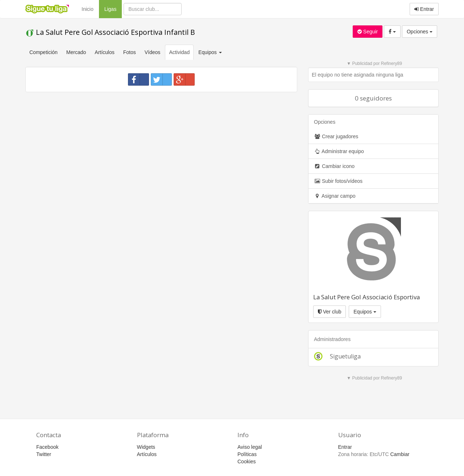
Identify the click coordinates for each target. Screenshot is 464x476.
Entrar (424, 9)
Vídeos (153, 52)
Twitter (44, 454)
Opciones (420, 32)
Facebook (47, 447)
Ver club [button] (330, 312)
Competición (43, 52)
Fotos (130, 52)
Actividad (179, 52)
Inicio (88, 9)
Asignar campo (335, 196)
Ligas (113, 9)
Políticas (247, 454)
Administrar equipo (339, 151)
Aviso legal (250, 447)
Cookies (247, 461)
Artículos (104, 52)
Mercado (76, 52)
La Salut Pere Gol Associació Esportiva (366, 297)
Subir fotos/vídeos (338, 181)
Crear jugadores (336, 136)
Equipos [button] (211, 52)
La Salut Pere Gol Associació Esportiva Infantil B (110, 32)
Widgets (146, 447)
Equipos (365, 312)
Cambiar (400, 454)
